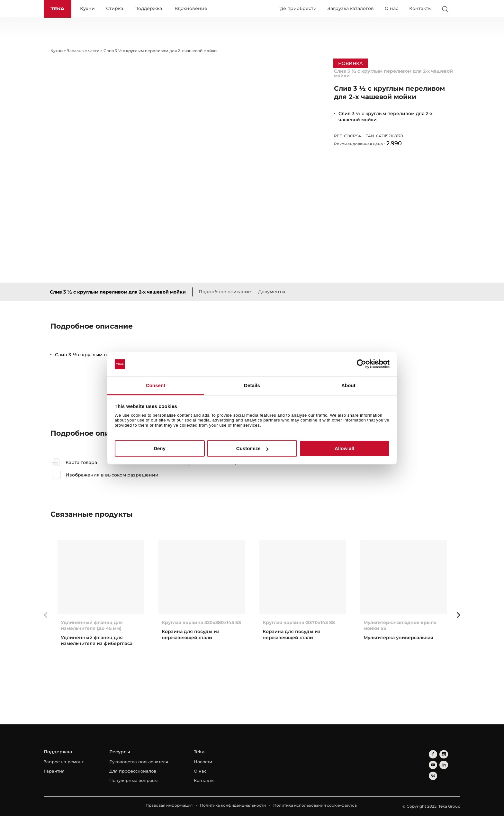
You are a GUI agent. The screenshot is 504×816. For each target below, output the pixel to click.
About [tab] (348, 385)
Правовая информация (169, 806)
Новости (203, 762)
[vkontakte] (442, 763)
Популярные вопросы (133, 781)
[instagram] (442, 754)
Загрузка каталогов (351, 9)
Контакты (420, 9)
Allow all (344, 448)
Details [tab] (252, 385)
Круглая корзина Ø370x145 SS (299, 623)
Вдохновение (193, 9)
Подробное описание (227, 292)
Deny (160, 448)
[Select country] (457, 9)
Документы (274, 292)
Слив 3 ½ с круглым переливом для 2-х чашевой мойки (120, 292)
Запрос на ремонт (64, 762)
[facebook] (432, 754)
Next (458, 615)
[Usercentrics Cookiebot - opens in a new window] (361, 364)
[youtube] (451, 754)
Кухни (90, 9)
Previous (46, 615)
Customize (252, 448)
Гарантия (54, 771)
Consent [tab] (156, 385)
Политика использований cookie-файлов (315, 806)
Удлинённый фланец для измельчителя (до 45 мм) (92, 626)
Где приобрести (297, 9)
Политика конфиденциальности (233, 806)
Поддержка (150, 9)
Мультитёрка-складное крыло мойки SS (400, 626)
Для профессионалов (133, 771)
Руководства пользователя (139, 762)
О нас (392, 9)
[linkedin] (432, 763)
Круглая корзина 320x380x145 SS (201, 623)
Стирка (117, 9)
